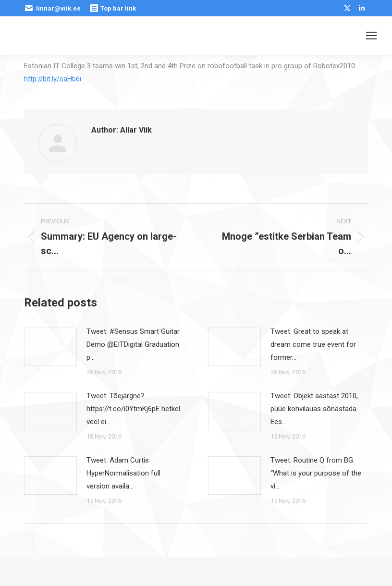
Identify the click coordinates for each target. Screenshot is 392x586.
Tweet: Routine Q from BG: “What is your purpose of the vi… (316, 473)
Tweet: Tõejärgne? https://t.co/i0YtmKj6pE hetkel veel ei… (133, 409)
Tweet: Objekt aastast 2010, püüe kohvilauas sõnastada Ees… (314, 409)
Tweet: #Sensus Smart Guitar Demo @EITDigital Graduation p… (133, 344)
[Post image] (50, 347)
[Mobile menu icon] (371, 36)
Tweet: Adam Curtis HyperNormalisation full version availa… (123, 473)
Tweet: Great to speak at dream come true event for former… (313, 344)
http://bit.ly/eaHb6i (53, 79)
